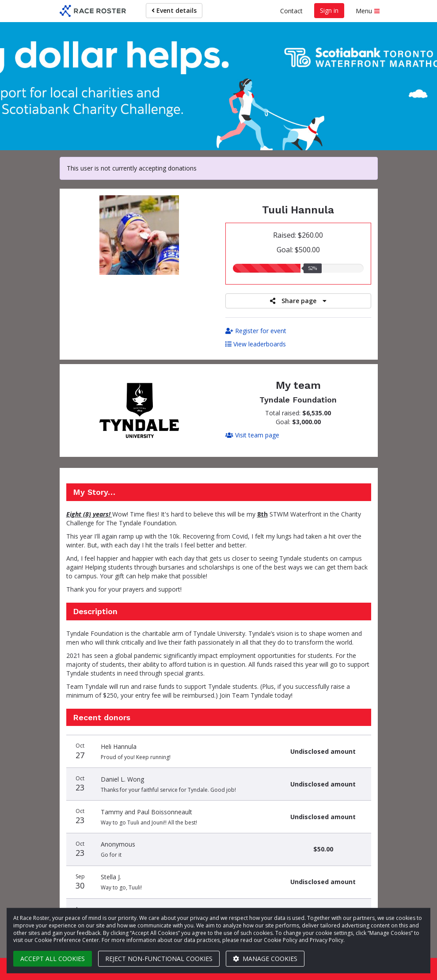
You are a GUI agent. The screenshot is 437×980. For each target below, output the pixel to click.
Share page (298, 301)
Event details (174, 10)
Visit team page (252, 435)
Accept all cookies (53, 959)
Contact (291, 11)
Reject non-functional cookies (159, 959)
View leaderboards (256, 344)
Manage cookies (265, 959)
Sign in (329, 10)
